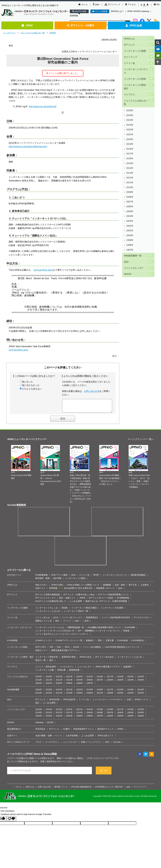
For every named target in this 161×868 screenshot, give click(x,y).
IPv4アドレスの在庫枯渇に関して (51, 604)
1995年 (120, 718)
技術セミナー (42, 653)
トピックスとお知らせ (17, 679)
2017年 (130, 135)
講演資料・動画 (43, 581)
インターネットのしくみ (47, 610)
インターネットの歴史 (75, 581)
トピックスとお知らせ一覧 (32, 33)
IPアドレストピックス (46, 600)
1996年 (110, 718)
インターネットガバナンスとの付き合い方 (55, 633)
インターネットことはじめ (48, 613)
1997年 (130, 209)
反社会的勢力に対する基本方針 (78, 590)
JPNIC (27, 25)
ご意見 (86, 623)
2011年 (130, 157)
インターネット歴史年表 (47, 659)
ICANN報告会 (137, 643)
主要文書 (110, 643)
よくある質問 (76, 604)
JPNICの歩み (85, 659)
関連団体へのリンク (105, 590)
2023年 (130, 112)
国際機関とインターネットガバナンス (102, 633)
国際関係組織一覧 (76, 630)
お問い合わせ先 (92, 391)
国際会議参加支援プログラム (65, 653)
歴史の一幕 (40, 663)
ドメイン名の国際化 (92, 649)
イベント (67, 623)
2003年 (53, 33)
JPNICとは (129, 38)
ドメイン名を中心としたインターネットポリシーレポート (62, 636)
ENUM (76, 649)
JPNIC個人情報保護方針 (81, 789)
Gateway (39, 725)
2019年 (130, 127)
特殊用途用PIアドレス (84, 731)
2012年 (130, 153)
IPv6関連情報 (42, 577)
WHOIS (128, 230)
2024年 (130, 109)
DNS (73, 577)
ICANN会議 (122, 643)
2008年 (130, 168)
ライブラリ (129, 87)
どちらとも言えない (32, 389)
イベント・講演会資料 (46, 669)
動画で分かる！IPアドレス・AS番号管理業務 (106, 604)
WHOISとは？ (117, 11)
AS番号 (66, 731)
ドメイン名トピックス (72, 620)
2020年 (130, 123)
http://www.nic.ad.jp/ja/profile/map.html (28, 146)
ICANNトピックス (44, 643)
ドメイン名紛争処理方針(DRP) (116, 620)
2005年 (130, 179)
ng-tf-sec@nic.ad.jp (43, 270)
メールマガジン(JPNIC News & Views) (29, 756)
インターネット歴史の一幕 (76, 613)
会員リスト (40, 590)
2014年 (130, 146)
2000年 (130, 198)
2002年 (130, 191)
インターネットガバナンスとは (50, 630)
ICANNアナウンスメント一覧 (69, 643)
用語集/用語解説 (138, 577)
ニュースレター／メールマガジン (108, 702)
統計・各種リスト (67, 600)
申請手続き (40, 731)
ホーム (83, 4)
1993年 (141, 718)
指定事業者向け (14, 731)
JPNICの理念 (57, 587)
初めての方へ (42, 587)
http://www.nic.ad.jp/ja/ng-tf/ (43, 106)
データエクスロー (142, 620)
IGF (80, 633)
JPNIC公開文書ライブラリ (107, 669)
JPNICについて (142, 702)
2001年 (130, 194)
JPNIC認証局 (69, 702)
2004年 (130, 183)
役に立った (28, 382)
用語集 (65, 610)
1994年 (130, 718)
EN (157, 4)
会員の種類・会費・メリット (49, 738)
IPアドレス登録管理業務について (114, 597)
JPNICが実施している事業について (83, 587)
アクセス (131, 4)
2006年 (130, 176)
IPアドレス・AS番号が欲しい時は (79, 597)
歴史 (100, 643)
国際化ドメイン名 (44, 623)
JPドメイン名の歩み (104, 659)
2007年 (130, 172)
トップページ (9, 33)
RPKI (67, 649)
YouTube (117, 744)
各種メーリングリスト (91, 744)
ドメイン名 (129, 59)
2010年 (130, 161)
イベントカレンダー (134, 224)
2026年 (130, 101)
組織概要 (107, 587)
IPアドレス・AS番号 (80, 25)
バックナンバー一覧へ (141, 442)
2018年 (130, 131)
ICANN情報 (130, 630)
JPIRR (96, 577)
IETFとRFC (41, 649)
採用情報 (74, 16)
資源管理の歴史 (69, 659)
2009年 (130, 164)
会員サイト (12, 738)
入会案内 (144, 587)
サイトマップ (112, 4)
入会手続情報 (72, 738)
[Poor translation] (11, 821)
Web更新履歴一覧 (133, 214)
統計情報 (57, 581)
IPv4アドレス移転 (59, 577)
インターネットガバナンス (136, 66)
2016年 (130, 138)
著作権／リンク (61, 789)
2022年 (130, 116)
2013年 (130, 150)
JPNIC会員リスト (105, 738)
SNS (107, 744)
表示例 (50, 725)
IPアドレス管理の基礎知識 (48, 597)
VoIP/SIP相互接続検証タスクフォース (122, 649)
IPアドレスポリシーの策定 (101, 600)
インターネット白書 (45, 672)
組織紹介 (90, 643)
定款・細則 (120, 587)
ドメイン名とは (43, 620)
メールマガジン (67, 669)
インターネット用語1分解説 (84, 610)
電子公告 (133, 587)
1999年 (130, 202)
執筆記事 (61, 672)
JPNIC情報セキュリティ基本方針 (109, 789)
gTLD (56, 620)
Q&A (96, 4)
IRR (51, 649)
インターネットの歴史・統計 (136, 80)
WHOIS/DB (54, 702)
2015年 (130, 142)
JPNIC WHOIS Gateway (138, 11)
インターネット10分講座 (112, 610)
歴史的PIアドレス (105, 731)
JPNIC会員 (134, 25)
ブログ (38, 744)
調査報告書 (74, 672)
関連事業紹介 (92, 620)
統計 (57, 623)
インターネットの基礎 (135, 49)
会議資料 (127, 669)
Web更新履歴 (13, 692)
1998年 (130, 205)
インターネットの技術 (135, 73)
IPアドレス (129, 44)
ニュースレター (85, 669)
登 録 (104, 773)
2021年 (130, 120)
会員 (129, 702)
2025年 (130, 105)
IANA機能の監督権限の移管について (104, 630)
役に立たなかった (31, 385)
